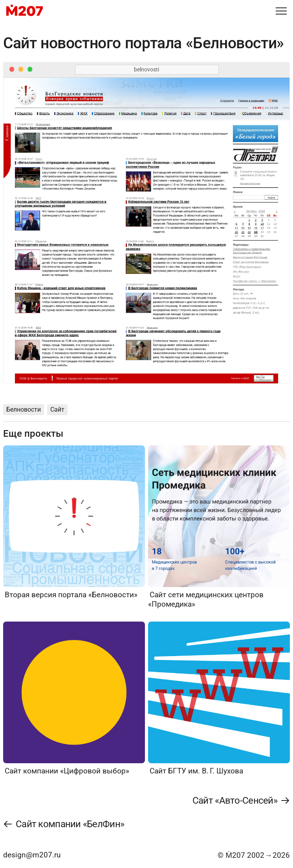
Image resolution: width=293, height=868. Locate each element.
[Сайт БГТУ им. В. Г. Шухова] (219, 699)
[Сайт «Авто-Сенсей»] (241, 801)
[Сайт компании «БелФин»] (64, 824)
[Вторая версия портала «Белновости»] (74, 522)
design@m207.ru (32, 855)
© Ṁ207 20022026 (254, 855)
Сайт (57, 409)
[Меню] (281, 11)
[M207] (25, 11)
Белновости (24, 409)
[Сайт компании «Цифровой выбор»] (74, 699)
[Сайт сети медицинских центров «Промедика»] (219, 527)
